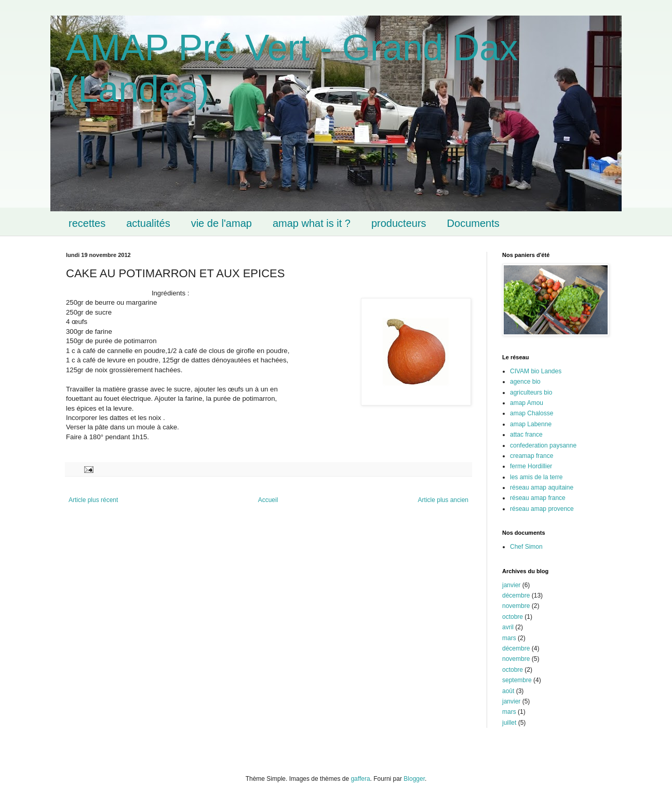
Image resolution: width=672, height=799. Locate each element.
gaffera (360, 779)
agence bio (525, 382)
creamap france (532, 456)
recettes (87, 223)
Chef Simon (526, 547)
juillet (509, 723)
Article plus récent (93, 500)
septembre (517, 680)
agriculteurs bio (531, 392)
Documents (473, 223)
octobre (513, 617)
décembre (516, 595)
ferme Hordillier (531, 466)
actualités (148, 223)
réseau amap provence (542, 509)
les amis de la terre (536, 477)
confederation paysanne (543, 445)
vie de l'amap (221, 223)
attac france (526, 435)
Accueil (268, 500)
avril (508, 627)
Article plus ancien (443, 500)
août (508, 691)
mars (509, 638)
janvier (511, 585)
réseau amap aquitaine (542, 487)
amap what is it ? (312, 223)
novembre (516, 606)
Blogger (414, 779)
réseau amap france (538, 498)
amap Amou (527, 403)
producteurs (399, 223)
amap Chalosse (532, 413)
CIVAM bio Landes (536, 371)
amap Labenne (531, 424)
